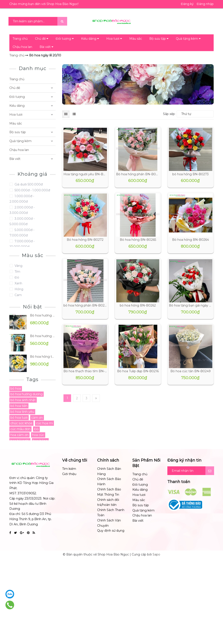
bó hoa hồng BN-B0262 (138, 305)
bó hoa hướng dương (27, 394)
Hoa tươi (114, 39)
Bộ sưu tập (159, 39)
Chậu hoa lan (22, 47)
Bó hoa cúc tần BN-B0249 (191, 371)
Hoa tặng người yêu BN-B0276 (87, 174)
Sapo (156, 554)
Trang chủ (20, 39)
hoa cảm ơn (19, 435)
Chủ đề (42, 39)
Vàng (18, 266)
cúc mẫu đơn (20, 429)
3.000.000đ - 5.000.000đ (22, 221)
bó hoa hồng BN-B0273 (191, 174)
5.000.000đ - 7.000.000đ (22, 233)
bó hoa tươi (19, 418)
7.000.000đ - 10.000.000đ (22, 244)
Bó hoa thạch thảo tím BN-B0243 (89, 371)
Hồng (18, 289)
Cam (18, 295)
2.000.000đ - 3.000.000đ (22, 210)
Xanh (18, 283)
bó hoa (16, 388)
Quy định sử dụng (111, 531)
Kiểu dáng (90, 39)
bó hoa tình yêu (22, 412)
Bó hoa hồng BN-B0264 (191, 240)
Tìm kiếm (69, 469)
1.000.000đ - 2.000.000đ (22, 199)
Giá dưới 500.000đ (28, 184)
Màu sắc (136, 39)
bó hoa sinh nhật (23, 400)
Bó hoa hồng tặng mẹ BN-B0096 (43, 357)
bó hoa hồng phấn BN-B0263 (86, 305)
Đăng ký (187, 4)
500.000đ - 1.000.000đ (32, 190)
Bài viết (46, 47)
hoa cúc (38, 435)
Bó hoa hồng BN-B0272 (85, 240)
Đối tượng (65, 39)
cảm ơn (37, 418)
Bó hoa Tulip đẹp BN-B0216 (138, 371)
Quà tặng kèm (188, 39)
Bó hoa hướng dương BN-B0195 (43, 315)
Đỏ (16, 277)
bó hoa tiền (19, 406)
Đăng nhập (205, 4)
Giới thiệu (69, 474)
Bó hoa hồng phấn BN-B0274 (139, 174)
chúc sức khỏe (21, 423)
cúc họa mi (44, 423)
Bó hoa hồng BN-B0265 (138, 240)
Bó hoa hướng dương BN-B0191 (43, 336)
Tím (17, 272)
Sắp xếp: (169, 114)
